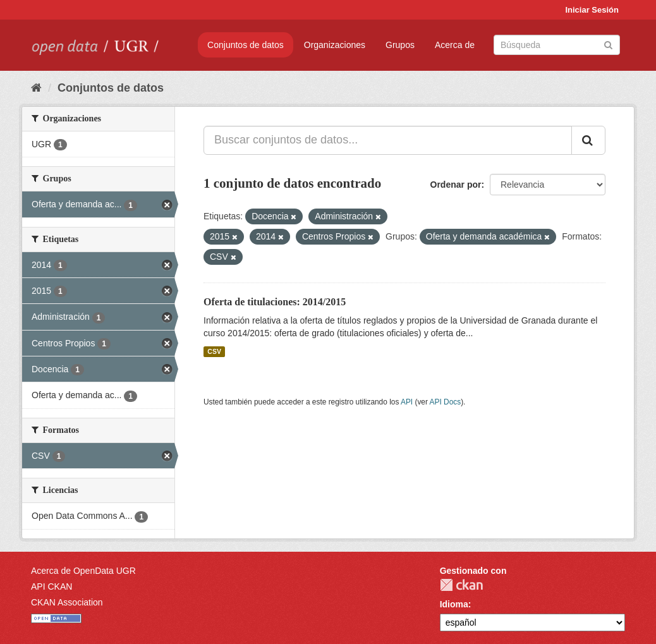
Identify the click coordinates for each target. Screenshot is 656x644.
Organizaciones (335, 45)
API (407, 402)
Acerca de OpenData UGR (83, 571)
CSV (214, 351)
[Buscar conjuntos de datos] (557, 45)
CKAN (461, 585)
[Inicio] (36, 88)
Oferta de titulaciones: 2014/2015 (275, 302)
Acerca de (455, 45)
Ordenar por (456, 185)
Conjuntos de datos (246, 45)
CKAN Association (67, 602)
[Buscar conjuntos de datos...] (388, 140)
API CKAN (52, 586)
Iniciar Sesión (592, 10)
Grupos (400, 45)
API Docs (446, 402)
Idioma (454, 604)
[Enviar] (608, 44)
